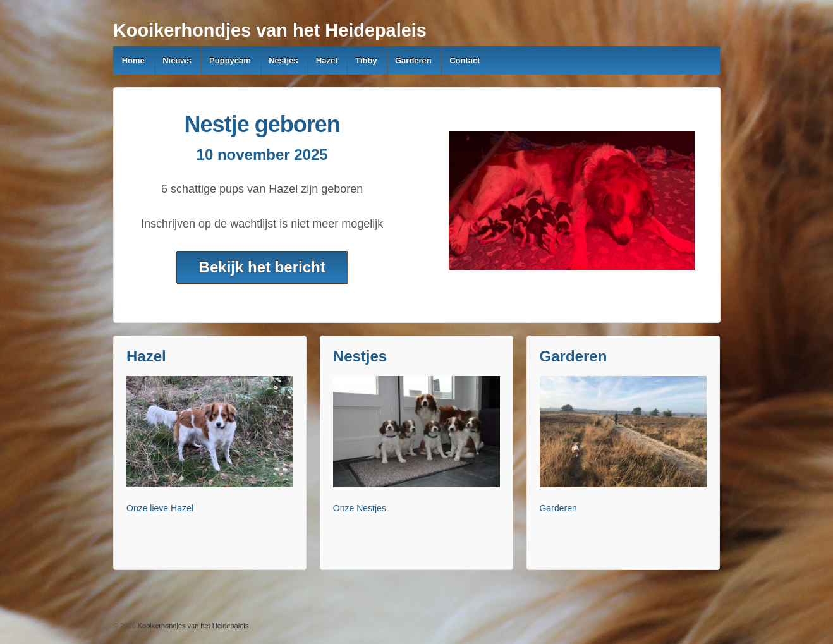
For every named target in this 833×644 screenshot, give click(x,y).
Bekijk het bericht (262, 267)
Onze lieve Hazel (160, 508)
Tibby (366, 60)
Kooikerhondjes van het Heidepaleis (270, 30)
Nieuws (177, 60)
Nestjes (283, 60)
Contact (465, 60)
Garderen (413, 60)
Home (133, 60)
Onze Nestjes (360, 508)
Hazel (327, 60)
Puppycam (230, 60)
